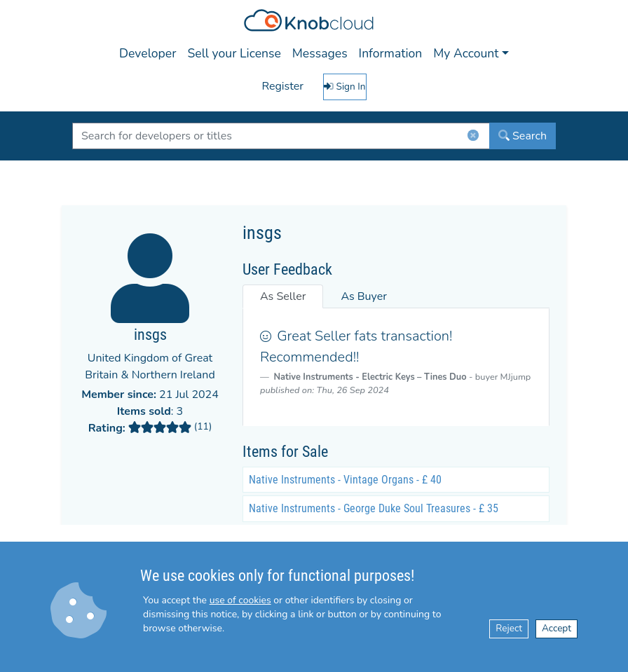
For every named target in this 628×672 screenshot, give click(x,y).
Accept (557, 628)
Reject (509, 628)
